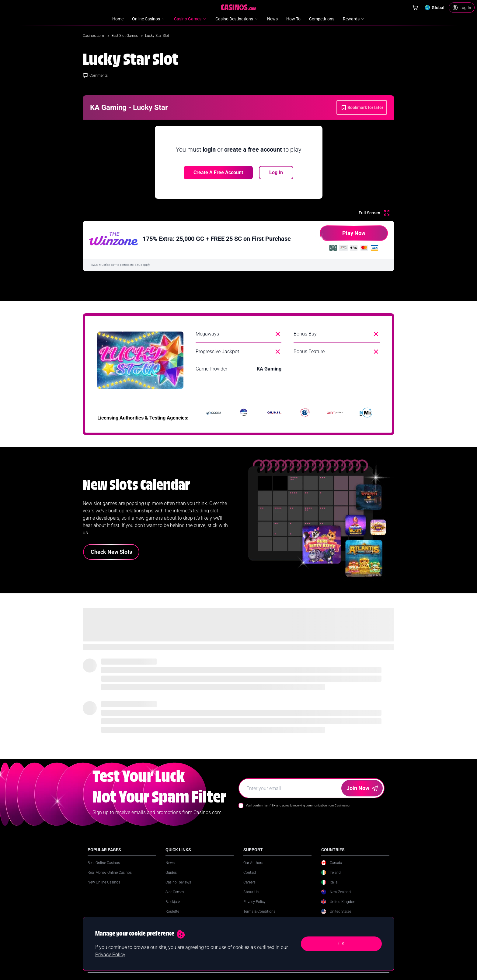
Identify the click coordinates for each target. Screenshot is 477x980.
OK (341, 944)
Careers (249, 882)
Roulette (172, 912)
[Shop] (415, 8)
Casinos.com (94, 36)
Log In (276, 172)
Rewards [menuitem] (354, 19)
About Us (251, 892)
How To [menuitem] (293, 19)
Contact (250, 873)
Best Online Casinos (104, 863)
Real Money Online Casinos (110, 873)
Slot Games (175, 892)
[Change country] (434, 8)
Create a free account (218, 172)
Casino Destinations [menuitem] (237, 19)
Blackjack (173, 902)
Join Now (362, 788)
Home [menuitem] (118, 19)
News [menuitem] (272, 19)
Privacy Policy (254, 902)
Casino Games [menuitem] (190, 19)
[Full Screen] (374, 213)
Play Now (343, 235)
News (170, 863)
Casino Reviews (178, 882)
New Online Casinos (104, 882)
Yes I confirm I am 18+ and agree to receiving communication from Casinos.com (299, 805)
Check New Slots (111, 552)
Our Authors (253, 863)
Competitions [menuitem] (322, 19)
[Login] (462, 8)
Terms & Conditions (259, 912)
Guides (171, 873)
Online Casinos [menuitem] (149, 19)
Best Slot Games (125, 36)
